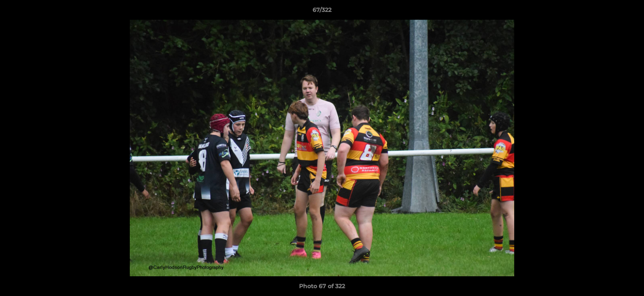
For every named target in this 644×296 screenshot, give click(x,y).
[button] (629, 12)
